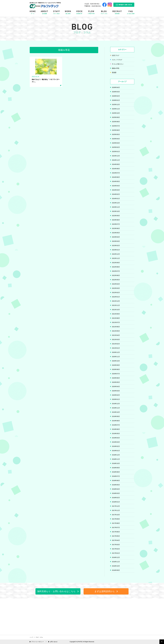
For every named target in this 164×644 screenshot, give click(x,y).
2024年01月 (116, 199)
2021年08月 (116, 318)
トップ (31, 637)
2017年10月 (116, 515)
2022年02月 (116, 293)
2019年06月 (116, 429)
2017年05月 (116, 536)
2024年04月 (116, 186)
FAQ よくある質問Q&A (130, 13)
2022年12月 (116, 254)
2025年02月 (116, 147)
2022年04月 (116, 284)
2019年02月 (116, 446)
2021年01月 (116, 348)
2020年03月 (116, 391)
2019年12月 (116, 404)
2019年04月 (116, 438)
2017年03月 (116, 545)
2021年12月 (116, 301)
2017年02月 (116, 549)
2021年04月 (116, 335)
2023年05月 (116, 233)
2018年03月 (116, 493)
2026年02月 (116, 96)
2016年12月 (116, 557)
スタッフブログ (117, 60)
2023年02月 (116, 246)
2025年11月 (116, 109)
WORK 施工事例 (68, 13)
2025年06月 (116, 130)
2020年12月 (116, 352)
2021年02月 (116, 344)
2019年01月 (116, 451)
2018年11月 (116, 459)
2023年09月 (116, 216)
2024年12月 (116, 156)
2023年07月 (116, 224)
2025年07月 (116, 126)
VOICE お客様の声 (80, 13)
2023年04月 (116, 237)
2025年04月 (116, 139)
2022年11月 (116, 258)
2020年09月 (116, 365)
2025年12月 (116, 105)
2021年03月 (116, 340)
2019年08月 (116, 421)
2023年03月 (116, 241)
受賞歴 (114, 73)
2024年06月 (116, 177)
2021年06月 (116, 327)
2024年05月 (116, 181)
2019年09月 (116, 416)
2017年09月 (116, 519)
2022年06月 (116, 275)
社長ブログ (116, 55)
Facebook (104, 5)
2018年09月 (116, 468)
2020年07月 (116, 374)
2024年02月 (116, 194)
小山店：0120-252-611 (92, 4)
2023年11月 (116, 207)
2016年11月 (116, 562)
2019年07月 (116, 425)
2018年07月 (116, 476)
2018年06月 (116, 480)
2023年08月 (116, 220)
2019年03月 (116, 442)
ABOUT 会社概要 (45, 13)
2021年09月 (116, 314)
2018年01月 (116, 502)
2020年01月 (116, 399)
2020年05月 (116, 382)
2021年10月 (116, 310)
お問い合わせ (54, 642)
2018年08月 (116, 472)
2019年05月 (116, 434)
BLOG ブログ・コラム (104, 13)
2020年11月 (116, 357)
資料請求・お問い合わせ (124, 5)
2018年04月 (116, 489)
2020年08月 (116, 369)
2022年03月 (116, 288)
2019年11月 (116, 408)
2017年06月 (116, 532)
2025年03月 (116, 143)
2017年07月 (116, 527)
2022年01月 (116, 297)
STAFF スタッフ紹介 (57, 13)
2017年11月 (116, 510)
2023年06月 (116, 228)
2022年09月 (116, 263)
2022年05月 (116, 280)
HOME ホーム (34, 13)
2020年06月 (116, 378)
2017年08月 (116, 523)
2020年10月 (116, 361)
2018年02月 (116, 498)
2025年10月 (116, 113)
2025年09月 (116, 117)
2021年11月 (116, 305)
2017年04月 (116, 540)
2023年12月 (116, 203)
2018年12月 (116, 455)
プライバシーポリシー (38, 642)
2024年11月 (116, 160)
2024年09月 (116, 164)
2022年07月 (116, 271)
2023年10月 (116, 211)
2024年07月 (116, 173)
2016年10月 (116, 566)
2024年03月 (116, 190)
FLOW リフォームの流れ (92, 13)
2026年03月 (116, 92)
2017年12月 (116, 506)
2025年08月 (116, 122)
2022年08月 (116, 267)
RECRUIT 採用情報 (118, 13)
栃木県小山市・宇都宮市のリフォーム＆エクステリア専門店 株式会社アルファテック (45, 5)
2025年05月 (116, 134)
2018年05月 (116, 485)
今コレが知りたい (118, 64)
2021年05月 (116, 331)
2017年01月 (116, 553)
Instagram (110, 5)
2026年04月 (116, 87)
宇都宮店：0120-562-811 (93, 6)
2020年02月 (116, 395)
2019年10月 (116, 412)
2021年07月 (116, 322)
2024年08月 (116, 169)
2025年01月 (116, 152)
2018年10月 (116, 463)
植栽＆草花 (116, 68)
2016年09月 (116, 570)
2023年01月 (116, 250)
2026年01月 (116, 100)
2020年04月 (116, 387)
